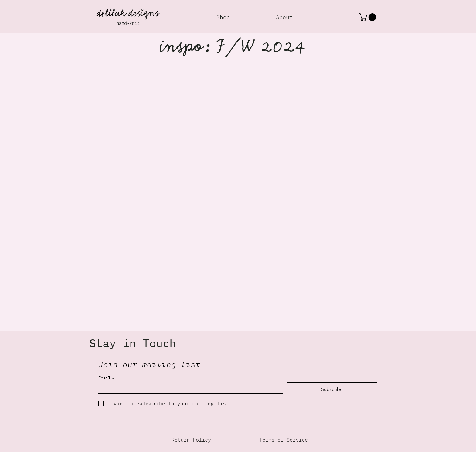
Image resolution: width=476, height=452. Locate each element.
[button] (369, 17)
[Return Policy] (191, 440)
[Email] (189, 388)
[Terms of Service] (283, 440)
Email (106, 377)
